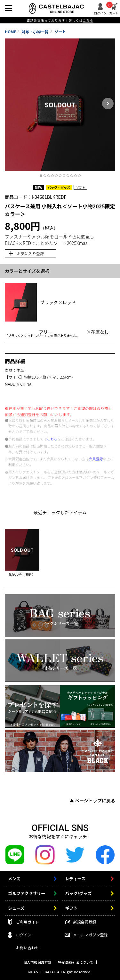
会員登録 (96, 459)
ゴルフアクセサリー (27, 893)
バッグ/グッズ (79, 893)
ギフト (72, 908)
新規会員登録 (85, 922)
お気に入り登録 (30, 253)
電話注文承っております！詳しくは (60, 20)
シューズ (16, 908)
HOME (11, 32)
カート (114, 9)
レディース (75, 879)
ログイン (100, 13)
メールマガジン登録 (91, 935)
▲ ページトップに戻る (92, 800)
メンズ (14, 879)
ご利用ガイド (28, 922)
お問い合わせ (28, 947)
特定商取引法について (76, 962)
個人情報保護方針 (37, 962)
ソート (60, 32)
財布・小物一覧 (35, 32)
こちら (52, 439)
